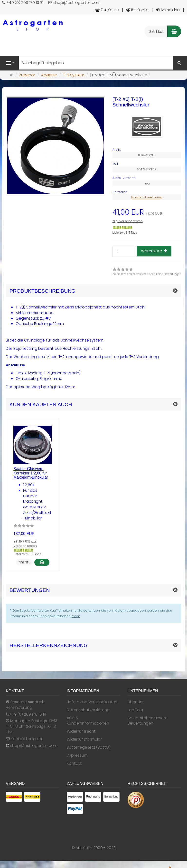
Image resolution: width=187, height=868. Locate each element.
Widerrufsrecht (81, 731)
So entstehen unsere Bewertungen (148, 721)
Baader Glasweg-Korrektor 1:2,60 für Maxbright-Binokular (31, 473)
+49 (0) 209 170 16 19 (28, 714)
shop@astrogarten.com (34, 746)
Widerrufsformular (84, 739)
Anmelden (168, 10)
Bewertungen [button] (30, 590)
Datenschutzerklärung (88, 710)
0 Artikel (156, 31)
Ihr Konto (137, 10)
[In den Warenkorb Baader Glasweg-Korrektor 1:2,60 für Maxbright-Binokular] (42, 562)
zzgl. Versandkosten (128, 221)
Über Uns (136, 702)
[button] (93, 404)
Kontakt (74, 763)
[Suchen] (179, 63)
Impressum (77, 755)
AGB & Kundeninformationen (88, 721)
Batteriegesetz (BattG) (89, 747)
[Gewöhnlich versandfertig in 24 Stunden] (123, 227)
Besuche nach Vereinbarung (25, 705)
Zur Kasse (107, 10)
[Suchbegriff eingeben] (96, 63)
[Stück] (124, 251)
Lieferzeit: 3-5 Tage (125, 233)
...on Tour (136, 710)
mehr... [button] (24, 562)
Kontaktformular (24, 739)
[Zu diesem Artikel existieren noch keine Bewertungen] (24, 526)
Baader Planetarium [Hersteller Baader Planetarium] (147, 197)
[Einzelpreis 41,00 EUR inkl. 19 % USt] (147, 212)
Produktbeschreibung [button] (42, 291)
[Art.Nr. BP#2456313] (147, 150)
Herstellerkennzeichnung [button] (49, 645)
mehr (76, 616)
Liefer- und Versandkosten (92, 702)
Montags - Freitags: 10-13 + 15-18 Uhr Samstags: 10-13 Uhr (32, 727)
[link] (147, 272)
